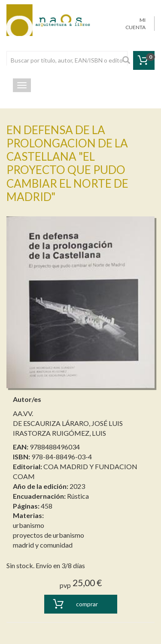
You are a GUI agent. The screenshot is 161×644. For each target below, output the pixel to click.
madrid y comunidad (43, 545)
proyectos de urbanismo (49, 535)
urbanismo (29, 525)
